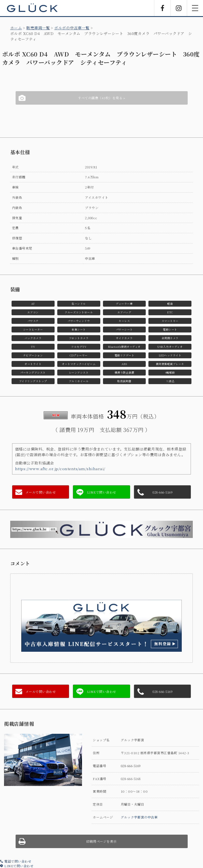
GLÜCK (32, 8)
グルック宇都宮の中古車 (139, 817)
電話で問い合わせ (16, 861)
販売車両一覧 (38, 28)
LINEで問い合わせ (17, 866)
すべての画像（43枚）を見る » (101, 98)
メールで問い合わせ (41, 492)
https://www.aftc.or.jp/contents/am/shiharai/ (60, 469)
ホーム (16, 28)
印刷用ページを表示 (101, 841)
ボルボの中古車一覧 (72, 28)
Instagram (179, 8)
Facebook (162, 8)
